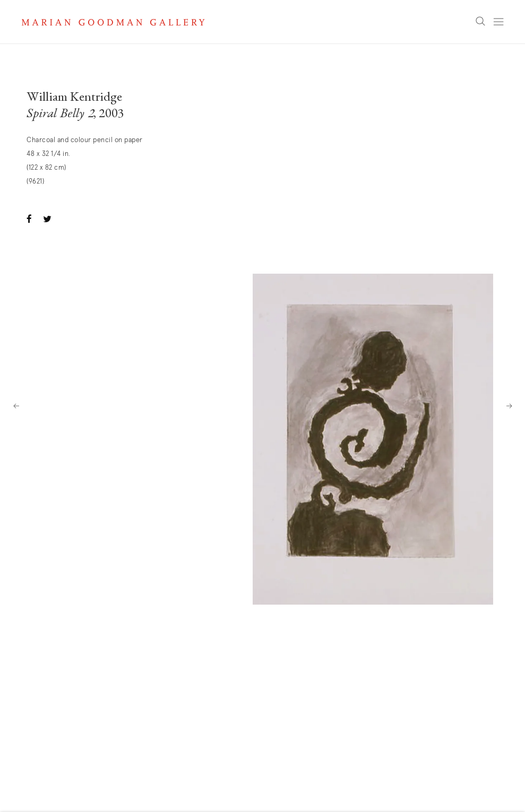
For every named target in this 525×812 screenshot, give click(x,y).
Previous (16, 406)
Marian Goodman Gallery (113, 22)
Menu (498, 22)
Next (509, 406)
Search (480, 22)
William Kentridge (74, 98)
